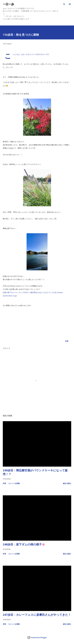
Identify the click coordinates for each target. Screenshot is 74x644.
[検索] (64, 4)
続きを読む (67, 483)
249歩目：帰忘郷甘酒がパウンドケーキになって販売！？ (35, 472)
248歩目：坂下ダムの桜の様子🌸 (24, 544)
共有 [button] (67, 341)
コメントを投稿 (14, 483)
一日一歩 (8, 4)
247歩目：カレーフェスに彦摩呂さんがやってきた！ (37, 615)
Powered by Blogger (37, 637)
